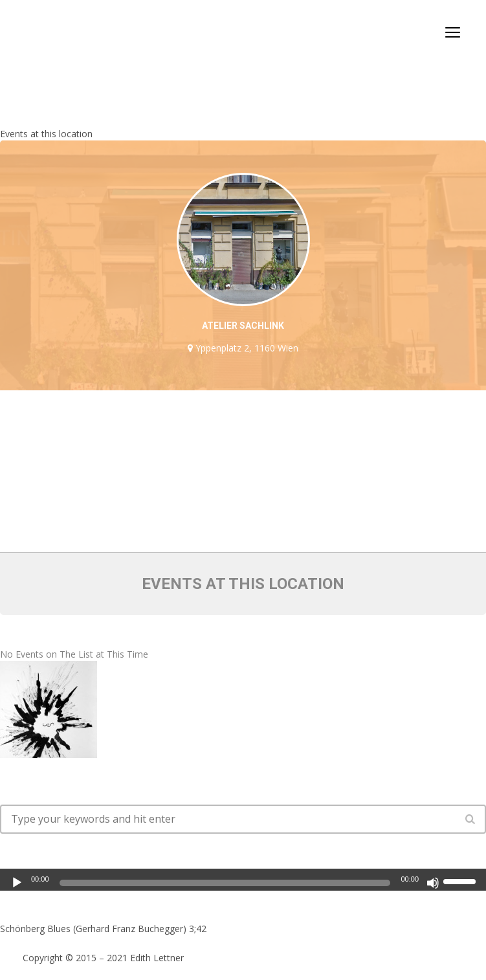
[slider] (225, 883)
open (453, 32)
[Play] (17, 883)
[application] (243, 878)
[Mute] (433, 883)
